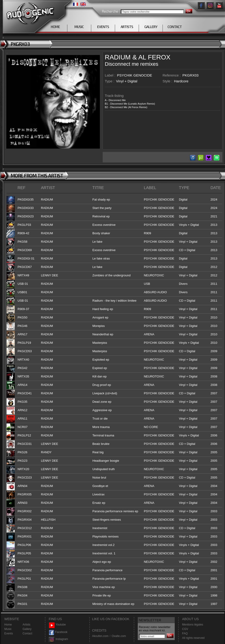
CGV (185, 629)
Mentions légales (193, 625)
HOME (55, 27)
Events (9, 633)
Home (8, 625)
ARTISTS (127, 27)
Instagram (58, 639)
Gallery (27, 629)
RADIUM (118, 57)
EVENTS (103, 27)
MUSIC (79, 27)
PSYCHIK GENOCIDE (134, 75)
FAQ (185, 633)
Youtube (57, 625)
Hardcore (181, 81)
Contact (27, 633)
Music (8, 629)
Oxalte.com (119, 636)
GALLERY (151, 27)
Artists (27, 625)
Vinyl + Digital (127, 81)
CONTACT (175, 27)
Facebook (58, 632)
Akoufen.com (100, 636)
